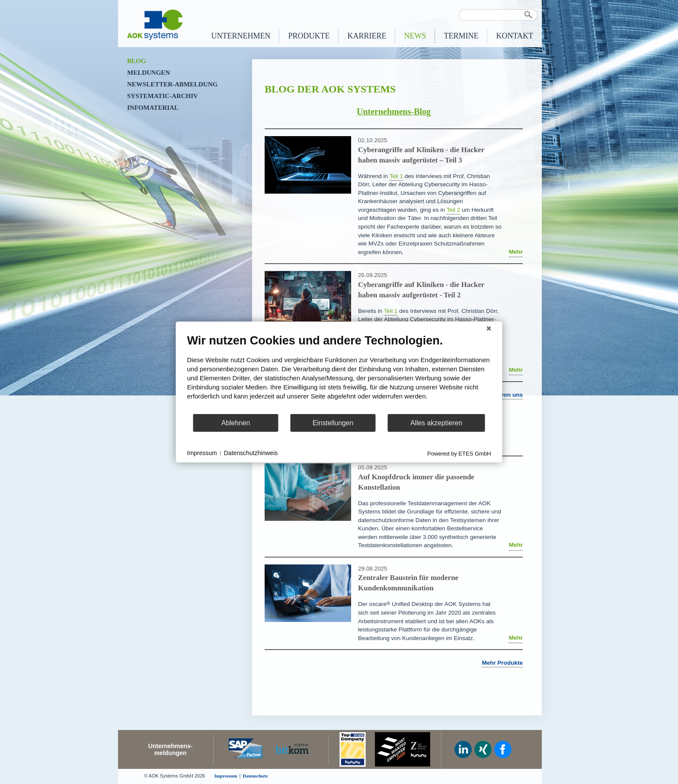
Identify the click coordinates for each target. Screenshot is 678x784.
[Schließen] (489, 328)
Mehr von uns (504, 395)
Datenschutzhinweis (251, 453)
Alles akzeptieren (436, 423)
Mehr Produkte (502, 663)
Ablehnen (236, 423)
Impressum (202, 453)
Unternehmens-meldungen (171, 749)
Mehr (516, 252)
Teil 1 (397, 176)
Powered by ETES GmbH (459, 454)
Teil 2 (454, 210)
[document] (339, 373)
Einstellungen (333, 423)
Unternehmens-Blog (394, 112)
